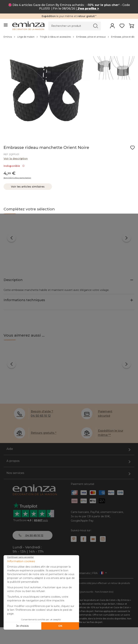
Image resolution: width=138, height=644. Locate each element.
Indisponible (14, 166)
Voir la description (16, 159)
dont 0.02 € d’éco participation (17, 178)
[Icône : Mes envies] (132, 148)
